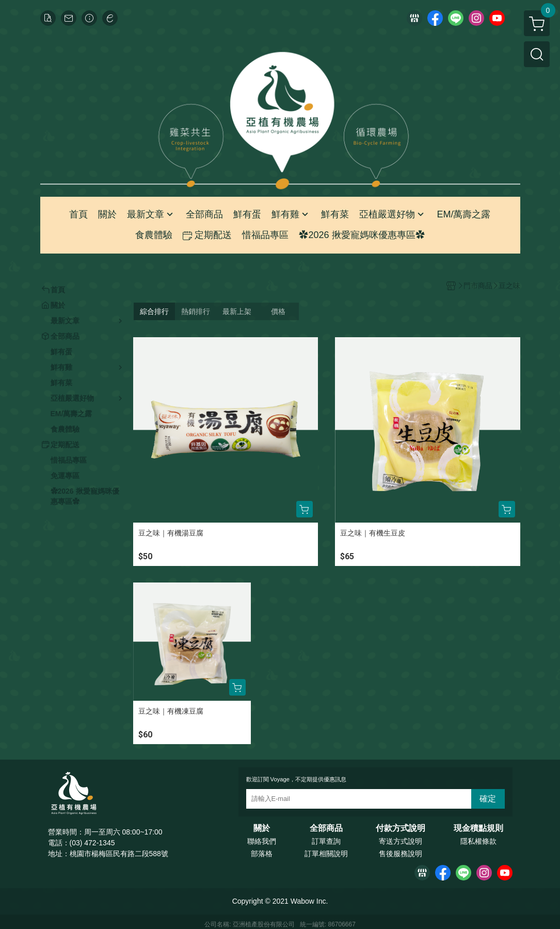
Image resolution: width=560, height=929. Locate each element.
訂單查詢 (326, 841)
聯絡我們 (262, 841)
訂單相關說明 (326, 854)
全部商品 (326, 828)
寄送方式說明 (401, 841)
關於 (262, 828)
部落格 (262, 854)
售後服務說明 (401, 854)
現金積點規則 (478, 828)
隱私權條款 (478, 841)
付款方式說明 (401, 828)
